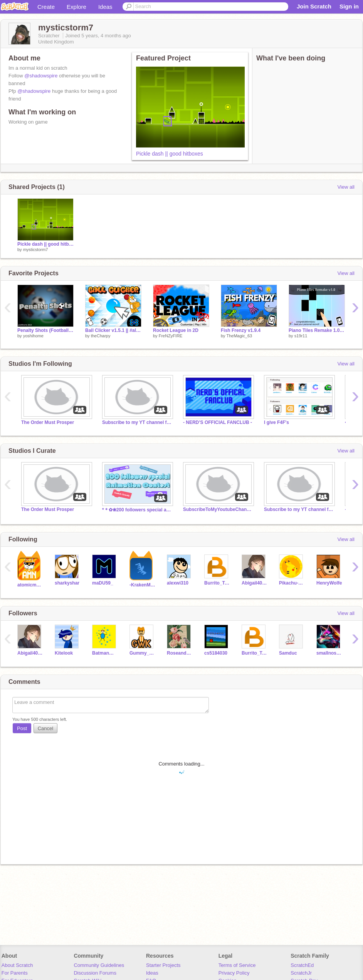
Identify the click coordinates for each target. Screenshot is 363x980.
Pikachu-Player (292, 583)
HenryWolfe (329, 583)
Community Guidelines (99, 965)
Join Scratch (314, 6)
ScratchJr (301, 973)
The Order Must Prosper (48, 422)
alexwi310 (178, 583)
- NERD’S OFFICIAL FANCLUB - (218, 422)
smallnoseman (329, 653)
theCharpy (101, 336)
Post (22, 728)
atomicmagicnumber (30, 585)
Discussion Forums (95, 973)
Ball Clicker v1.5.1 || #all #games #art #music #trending (113, 330)
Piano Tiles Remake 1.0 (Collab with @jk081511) (317, 330)
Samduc (288, 653)
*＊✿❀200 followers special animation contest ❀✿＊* (137, 510)
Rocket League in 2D (176, 330)
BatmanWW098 (105, 653)
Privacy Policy (234, 973)
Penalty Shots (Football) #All (45, 330)
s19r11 (301, 336)
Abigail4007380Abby (255, 583)
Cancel (45, 728)
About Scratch (17, 965)
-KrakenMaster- (142, 585)
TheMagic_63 (239, 336)
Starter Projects (163, 965)
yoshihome (33, 336)
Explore (76, 7)
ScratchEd (302, 965)
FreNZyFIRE (171, 336)
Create (46, 7)
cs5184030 (216, 653)
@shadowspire (41, 76)
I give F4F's (276, 422)
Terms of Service (237, 965)
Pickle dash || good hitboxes (170, 154)
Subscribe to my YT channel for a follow (137, 422)
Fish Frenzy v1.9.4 (241, 330)
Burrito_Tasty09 (217, 583)
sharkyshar (67, 583)
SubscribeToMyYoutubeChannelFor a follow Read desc (218, 509)
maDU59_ (103, 583)
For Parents (15, 973)
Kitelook (64, 653)
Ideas (105, 7)
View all (346, 187)
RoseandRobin (180, 653)
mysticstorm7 (36, 250)
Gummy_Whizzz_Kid (142, 653)
